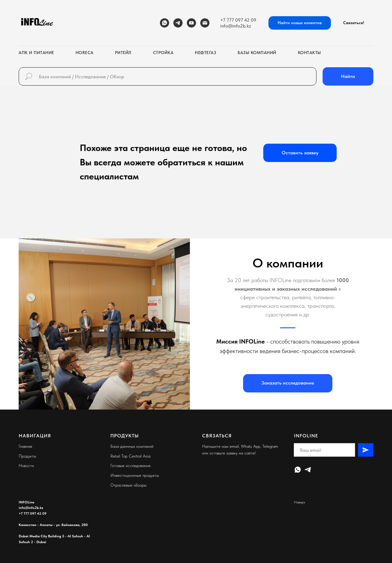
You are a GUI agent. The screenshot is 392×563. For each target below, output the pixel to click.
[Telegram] (178, 23)
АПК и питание (36, 53)
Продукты (27, 456)
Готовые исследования (130, 465)
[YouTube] (191, 23)
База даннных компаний (132, 446)
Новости (26, 465)
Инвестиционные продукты (135, 475)
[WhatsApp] (165, 23)
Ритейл (123, 53)
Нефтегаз (205, 53)
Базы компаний (257, 53)
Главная (25, 446)
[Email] (205, 23)
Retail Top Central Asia (130, 456)
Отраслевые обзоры (128, 485)
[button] (354, 23)
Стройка (163, 53)
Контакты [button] (309, 53)
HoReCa (85, 53)
